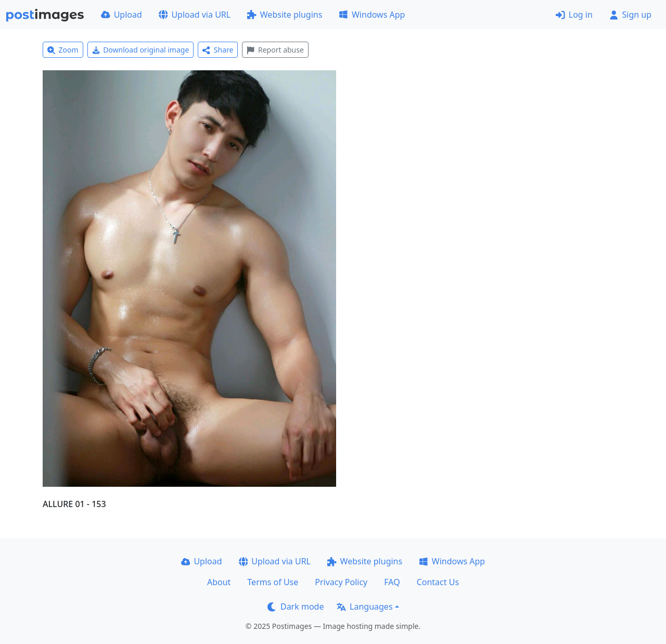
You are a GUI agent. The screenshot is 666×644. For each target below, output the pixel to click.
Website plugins (285, 15)
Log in (574, 15)
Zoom (63, 50)
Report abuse (275, 50)
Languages (364, 607)
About (219, 582)
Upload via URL (195, 15)
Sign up (630, 15)
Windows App (372, 15)
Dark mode (296, 607)
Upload (121, 15)
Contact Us (438, 582)
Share (218, 50)
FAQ (392, 582)
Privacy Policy (341, 582)
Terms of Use (273, 582)
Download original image (141, 50)
